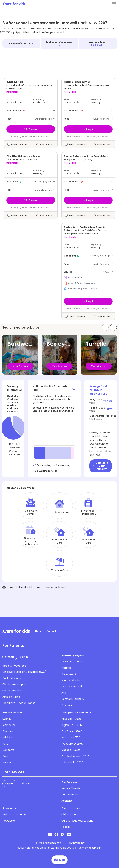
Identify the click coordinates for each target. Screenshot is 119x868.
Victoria (66, 668)
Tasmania (67, 705)
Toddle (66, 827)
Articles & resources (15, 814)
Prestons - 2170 (71, 737)
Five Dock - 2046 (72, 731)
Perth (6, 744)
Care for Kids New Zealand (77, 821)
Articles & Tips (11, 697)
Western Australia (72, 686)
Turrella (96, 344)
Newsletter (9, 821)
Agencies (67, 801)
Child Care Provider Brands (19, 703)
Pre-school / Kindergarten (88, 512)
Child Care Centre (31, 512)
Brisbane (8, 731)
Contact (51, 631)
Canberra (8, 750)
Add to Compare (19, 144)
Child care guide (12, 691)
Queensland (69, 674)
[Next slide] (113, 327)
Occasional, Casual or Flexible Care (31, 541)
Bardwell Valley (29, 344)
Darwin (7, 756)
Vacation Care (60, 570)
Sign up (10, 657)
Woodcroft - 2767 (72, 744)
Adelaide (8, 737)
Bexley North (64, 344)
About (38, 631)
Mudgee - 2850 (71, 750)
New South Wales (72, 662)
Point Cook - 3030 (72, 762)
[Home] (4, 588)
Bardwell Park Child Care (25, 587)
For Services (14, 772)
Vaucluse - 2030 (71, 719)
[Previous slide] (105, 327)
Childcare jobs (70, 814)
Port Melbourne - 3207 (75, 756)
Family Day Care (59, 512)
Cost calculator (12, 678)
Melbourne (9, 725)
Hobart (7, 762)
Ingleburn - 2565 (72, 725)
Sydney (7, 719)
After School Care (88, 541)
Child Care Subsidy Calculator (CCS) (24, 672)
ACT (64, 693)
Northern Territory (73, 699)
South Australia (71, 680)
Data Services (70, 795)
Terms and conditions (48, 843)
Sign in (24, 657)
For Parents (13, 646)
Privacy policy (76, 843)
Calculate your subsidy (100, 466)
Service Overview (72, 788)
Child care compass (15, 684)
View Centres (20, 366)
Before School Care (60, 541)
